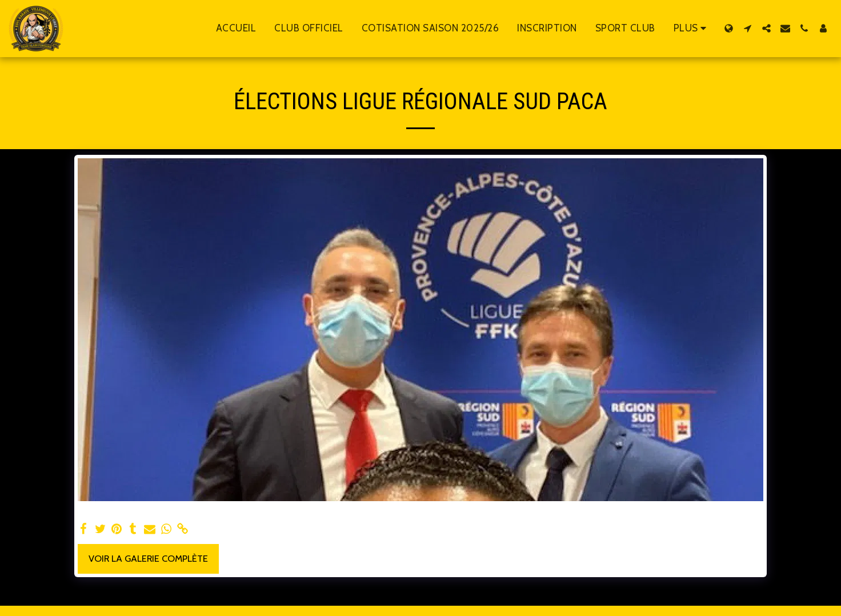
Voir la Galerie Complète (148, 558)
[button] (748, 28)
